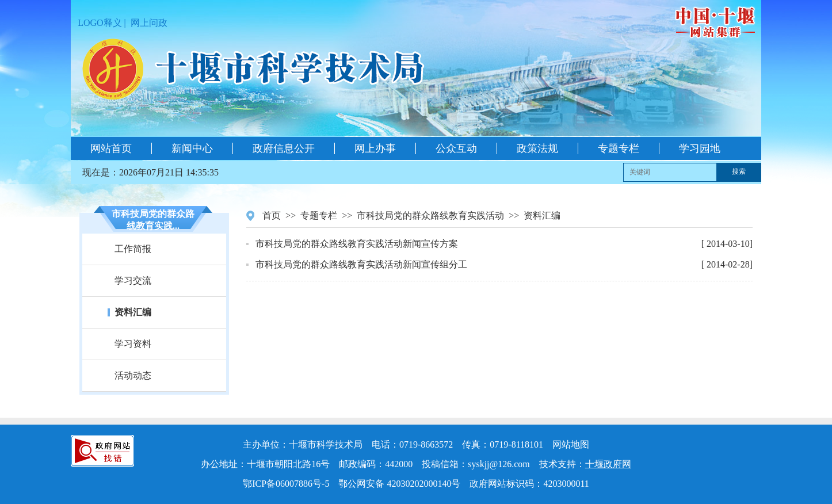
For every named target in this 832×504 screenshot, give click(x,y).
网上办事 (375, 148)
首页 (272, 215)
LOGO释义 (100, 23)
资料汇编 (133, 312)
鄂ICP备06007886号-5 (286, 484)
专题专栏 (619, 148)
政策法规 (537, 148)
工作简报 (133, 249)
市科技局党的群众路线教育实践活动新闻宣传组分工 (361, 264)
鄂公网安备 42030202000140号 (399, 484)
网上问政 (149, 23)
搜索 (739, 171)
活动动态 (133, 375)
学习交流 (133, 280)
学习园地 (700, 148)
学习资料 (133, 344)
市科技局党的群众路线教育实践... (153, 220)
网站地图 (571, 444)
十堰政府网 (608, 464)
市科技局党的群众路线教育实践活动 (430, 215)
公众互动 (456, 148)
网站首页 (111, 148)
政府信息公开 (284, 148)
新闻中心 (192, 148)
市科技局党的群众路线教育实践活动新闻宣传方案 (357, 244)
